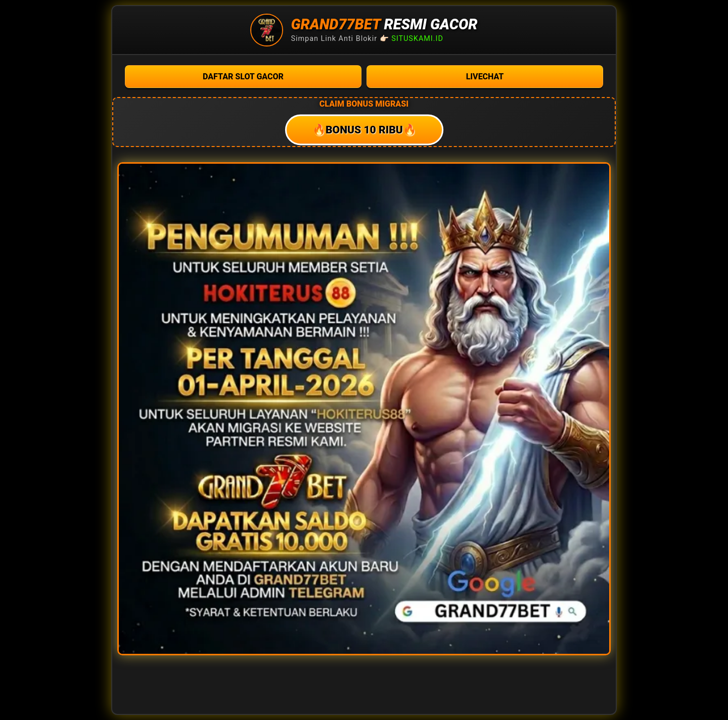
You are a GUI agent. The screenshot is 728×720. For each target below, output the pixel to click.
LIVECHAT (485, 77)
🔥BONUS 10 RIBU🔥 (364, 130)
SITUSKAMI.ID (417, 39)
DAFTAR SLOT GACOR (243, 77)
